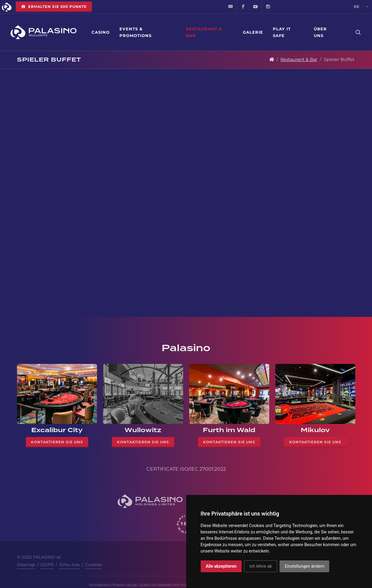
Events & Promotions (136, 32)
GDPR (47, 565)
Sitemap (26, 565)
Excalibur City (57, 430)
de (361, 7)
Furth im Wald (229, 430)
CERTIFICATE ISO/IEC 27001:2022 (186, 469)
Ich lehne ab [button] (261, 566)
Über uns (320, 32)
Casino (101, 32)
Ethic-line (69, 565)
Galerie (253, 32)
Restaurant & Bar (204, 32)
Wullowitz (143, 430)
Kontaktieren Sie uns (57, 442)
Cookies (94, 565)
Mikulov (315, 430)
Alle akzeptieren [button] (221, 566)
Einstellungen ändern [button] (304, 566)
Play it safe (282, 32)
